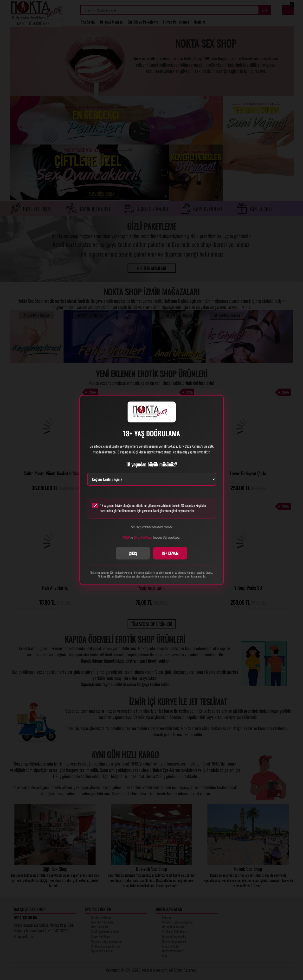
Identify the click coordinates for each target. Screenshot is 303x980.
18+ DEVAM (170, 553)
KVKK (126, 537)
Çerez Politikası (143, 537)
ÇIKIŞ (133, 553)
